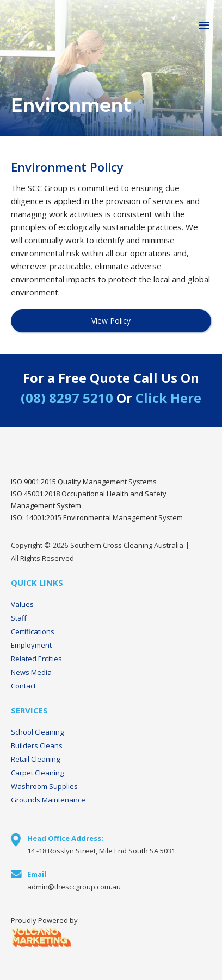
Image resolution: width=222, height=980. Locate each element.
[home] (3, 26)
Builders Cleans (37, 745)
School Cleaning (37, 732)
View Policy (111, 321)
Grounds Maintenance (48, 800)
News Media (31, 672)
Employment (31, 645)
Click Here (168, 398)
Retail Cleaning (35, 759)
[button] (204, 26)
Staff (19, 618)
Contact (23, 686)
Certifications (33, 631)
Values (22, 604)
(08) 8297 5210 (67, 398)
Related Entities (36, 659)
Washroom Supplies (44, 786)
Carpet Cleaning (37, 773)
